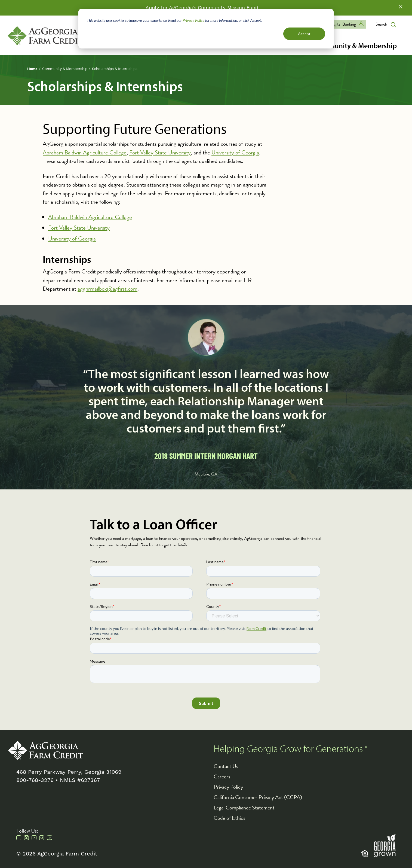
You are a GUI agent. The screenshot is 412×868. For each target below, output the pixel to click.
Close (401, 7)
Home (32, 69)
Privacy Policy (193, 20)
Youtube (50, 838)
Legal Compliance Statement (244, 808)
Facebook (19, 838)
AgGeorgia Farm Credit (46, 750)
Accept (304, 34)
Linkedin (34, 838)
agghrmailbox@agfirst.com (107, 289)
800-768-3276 (35, 780)
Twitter (26, 838)
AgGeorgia (45, 36)
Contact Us (226, 766)
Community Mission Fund (228, 8)
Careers (222, 776)
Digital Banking (343, 24)
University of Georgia (235, 153)
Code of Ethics (229, 818)
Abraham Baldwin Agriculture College (85, 153)
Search (381, 24)
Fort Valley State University (160, 153)
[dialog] (206, 29)
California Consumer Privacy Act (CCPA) (258, 797)
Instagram (42, 838)
